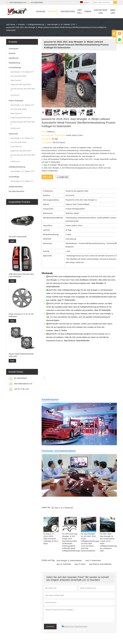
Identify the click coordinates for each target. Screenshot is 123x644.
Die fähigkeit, (47, 142)
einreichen (50, 627)
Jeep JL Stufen (80, 564)
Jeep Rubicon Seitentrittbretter (100, 564)
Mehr (12, 241)
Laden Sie (62, 177)
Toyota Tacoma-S (16, 147)
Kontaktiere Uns (101, 12)
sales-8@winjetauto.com (18, 2)
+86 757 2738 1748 (21, 389)
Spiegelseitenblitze (16, 187)
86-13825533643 (37, 2)
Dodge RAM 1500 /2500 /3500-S (21, 151)
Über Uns (113, 12)
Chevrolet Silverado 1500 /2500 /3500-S (23, 156)
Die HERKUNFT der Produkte (54, 135)
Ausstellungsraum (50, 399)
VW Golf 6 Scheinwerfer (18, 237)
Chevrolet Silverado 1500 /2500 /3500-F (23, 90)
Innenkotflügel (14, 177)
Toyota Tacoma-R (16, 113)
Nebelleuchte (14, 58)
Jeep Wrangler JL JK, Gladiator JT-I (22, 181)
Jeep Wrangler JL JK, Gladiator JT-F (22, 72)
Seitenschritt (13, 134)
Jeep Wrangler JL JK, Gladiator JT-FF (61, 24)
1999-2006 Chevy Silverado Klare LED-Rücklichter (21, 275)
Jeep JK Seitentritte (64, 564)
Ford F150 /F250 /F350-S (19, 142)
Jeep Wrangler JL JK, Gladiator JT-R (22, 105)
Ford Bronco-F (15, 95)
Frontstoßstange (15, 67)
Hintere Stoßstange (16, 101)
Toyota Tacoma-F (16, 80)
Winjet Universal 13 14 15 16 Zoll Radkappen (21, 315)
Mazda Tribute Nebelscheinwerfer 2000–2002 (21, 355)
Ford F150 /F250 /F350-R (19, 109)
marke (44, 132)
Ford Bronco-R (15, 128)
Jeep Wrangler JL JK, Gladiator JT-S (22, 138)
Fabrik (88, 12)
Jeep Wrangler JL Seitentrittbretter (69, 561)
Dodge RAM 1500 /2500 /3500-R (21, 118)
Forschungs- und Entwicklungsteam (59, 451)
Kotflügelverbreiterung (36, 24)
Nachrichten (68, 12)
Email (47, 177)
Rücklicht (12, 53)
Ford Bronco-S (15, 161)
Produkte (53, 12)
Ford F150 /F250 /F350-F (19, 76)
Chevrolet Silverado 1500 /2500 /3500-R (23, 123)
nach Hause (11, 24)
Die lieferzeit (47, 139)
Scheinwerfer (14, 49)
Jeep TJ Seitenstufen (93, 561)
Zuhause (41, 12)
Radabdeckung (14, 63)
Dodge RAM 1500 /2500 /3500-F (21, 85)
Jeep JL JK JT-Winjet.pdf (62, 508)
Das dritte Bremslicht (16, 191)
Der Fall (80, 12)
